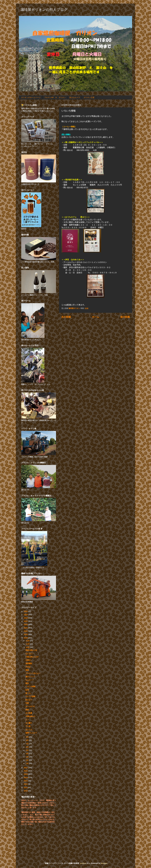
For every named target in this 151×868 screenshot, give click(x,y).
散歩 (27, 683)
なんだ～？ (30, 680)
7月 (27, 744)
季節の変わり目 (31, 650)
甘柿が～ (29, 660)
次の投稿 (66, 317)
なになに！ (30, 654)
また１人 (29, 730)
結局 (27, 690)
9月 (27, 737)
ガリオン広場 (89, 97)
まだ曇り (29, 723)
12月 (28, 641)
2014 (26, 777)
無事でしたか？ (31, 733)
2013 (26, 781)
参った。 (29, 693)
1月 (27, 763)
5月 (27, 750)
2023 (26, 621)
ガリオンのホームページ (31, 97)
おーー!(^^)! (30, 706)
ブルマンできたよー (33, 673)
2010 (26, 791)
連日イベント (30, 677)
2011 (26, 788)
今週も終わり (30, 716)
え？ (27, 720)
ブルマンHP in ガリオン (55, 97)
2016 (26, 771)
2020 (26, 631)
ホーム (96, 317)
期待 (27, 710)
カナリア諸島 (30, 696)
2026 (26, 611)
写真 (27, 703)
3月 (27, 757)
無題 (27, 670)
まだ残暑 (29, 713)
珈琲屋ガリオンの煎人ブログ (44, 10)
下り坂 (28, 726)
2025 (26, 615)
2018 (26, 638)
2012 (26, 784)
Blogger (104, 863)
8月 (27, 740)
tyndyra (83, 863)
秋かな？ (29, 700)
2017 (26, 768)
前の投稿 (125, 317)
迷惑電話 (29, 663)
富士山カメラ (75, 97)
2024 (26, 618)
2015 (26, 774)
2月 (27, 760)
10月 (28, 647)
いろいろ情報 (30, 687)
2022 (26, 625)
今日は (28, 667)
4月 (27, 754)
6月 (27, 747)
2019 (26, 634)
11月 (28, 644)
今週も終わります (32, 657)
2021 (26, 628)
